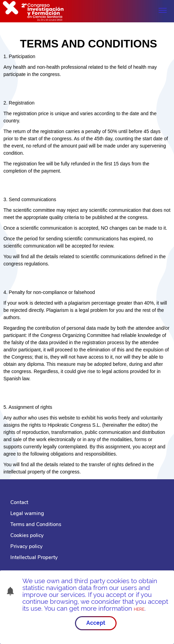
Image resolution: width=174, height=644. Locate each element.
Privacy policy (26, 546)
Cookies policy (27, 535)
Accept (96, 623)
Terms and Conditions (36, 524)
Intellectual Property (34, 557)
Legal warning (27, 513)
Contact (19, 502)
